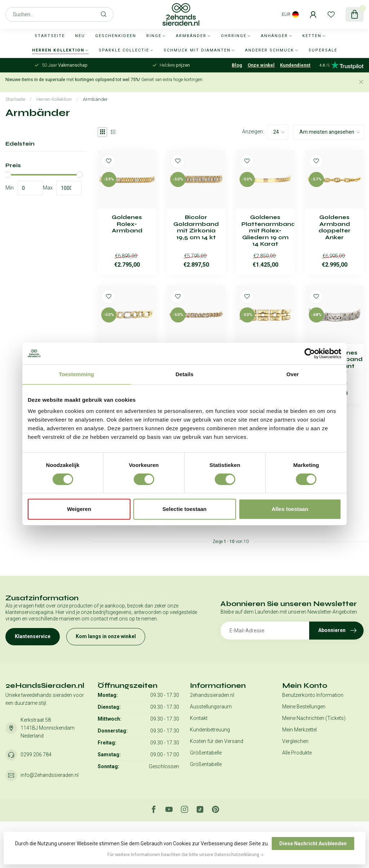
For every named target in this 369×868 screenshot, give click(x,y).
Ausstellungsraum (211, 707)
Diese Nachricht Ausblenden (313, 843)
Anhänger (274, 36)
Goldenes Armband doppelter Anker (335, 227)
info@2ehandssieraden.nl (50, 775)
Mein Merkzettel (299, 730)
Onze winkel (261, 65)
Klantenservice (33, 636)
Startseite (50, 36)
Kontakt (199, 718)
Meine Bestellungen (304, 707)
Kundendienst (295, 65)
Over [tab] (293, 374)
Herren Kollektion (58, 50)
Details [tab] (184, 374)
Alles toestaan (290, 509)
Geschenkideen (116, 36)
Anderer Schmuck (270, 50)
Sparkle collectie (124, 50)
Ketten (312, 36)
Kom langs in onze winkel (106, 636)
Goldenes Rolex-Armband (127, 224)
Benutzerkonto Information (313, 695)
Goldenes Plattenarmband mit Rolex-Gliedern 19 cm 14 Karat (265, 231)
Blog (237, 65)
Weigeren (79, 509)
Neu (80, 36)
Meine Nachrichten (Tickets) (314, 718)
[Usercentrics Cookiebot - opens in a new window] (310, 353)
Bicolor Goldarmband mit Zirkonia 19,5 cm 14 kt (196, 227)
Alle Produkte (297, 753)
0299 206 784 (36, 755)
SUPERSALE (323, 50)
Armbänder (191, 36)
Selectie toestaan (185, 509)
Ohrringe (234, 36)
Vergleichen (295, 741)
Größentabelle (206, 753)
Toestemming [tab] (76, 374)
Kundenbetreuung (210, 730)
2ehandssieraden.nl (212, 695)
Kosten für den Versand (217, 741)
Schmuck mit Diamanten (197, 50)
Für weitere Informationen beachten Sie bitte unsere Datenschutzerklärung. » (185, 854)
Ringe (154, 36)
